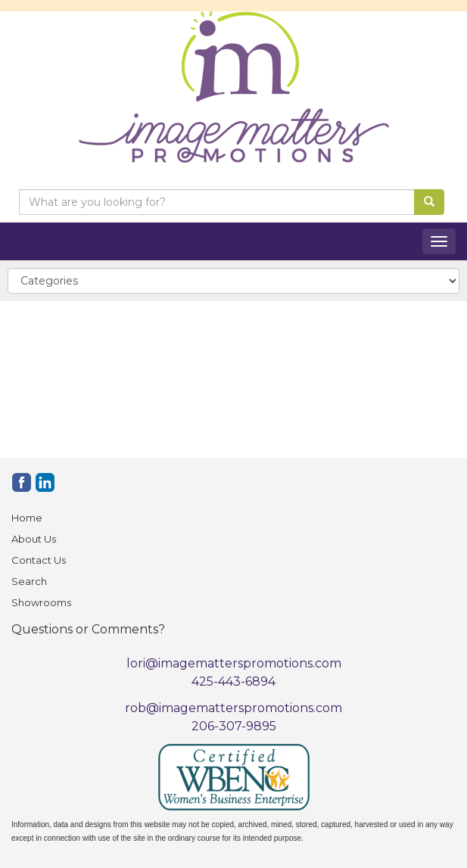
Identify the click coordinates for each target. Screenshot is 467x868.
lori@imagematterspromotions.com (234, 663)
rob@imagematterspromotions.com (233, 708)
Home (27, 518)
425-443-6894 (233, 681)
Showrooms (41, 602)
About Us (34, 539)
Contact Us (39, 560)
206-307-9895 (234, 726)
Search (29, 581)
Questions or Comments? (88, 629)
